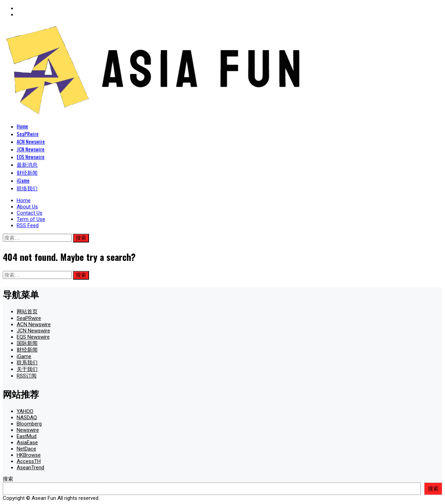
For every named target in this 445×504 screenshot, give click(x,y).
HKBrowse (29, 455)
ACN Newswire (31, 141)
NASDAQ (27, 418)
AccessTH (29, 461)
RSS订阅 (27, 376)
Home (22, 126)
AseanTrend (30, 468)
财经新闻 (27, 172)
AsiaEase (27, 443)
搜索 (8, 479)
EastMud (27, 436)
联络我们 (27, 188)
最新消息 (27, 164)
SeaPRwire (28, 134)
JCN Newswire (31, 149)
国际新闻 (27, 343)
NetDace (26, 449)
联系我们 (27, 363)
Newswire (28, 430)
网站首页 (27, 312)
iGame (23, 180)
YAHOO (25, 411)
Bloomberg (29, 424)
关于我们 (27, 369)
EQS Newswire (31, 157)
